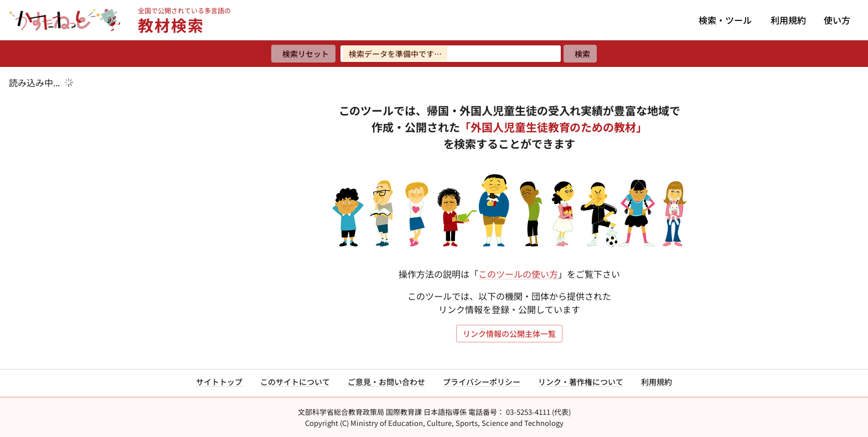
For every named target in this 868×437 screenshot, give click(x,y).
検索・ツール (725, 20)
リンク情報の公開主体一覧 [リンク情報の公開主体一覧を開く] (509, 334)
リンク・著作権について (581, 382)
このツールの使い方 (518, 274)
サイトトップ (219, 382)
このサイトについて (295, 382)
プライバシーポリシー (482, 382)
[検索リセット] (303, 54)
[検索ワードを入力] (451, 54)
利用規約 (788, 20)
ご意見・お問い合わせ (386, 382)
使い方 (837, 20)
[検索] (580, 54)
